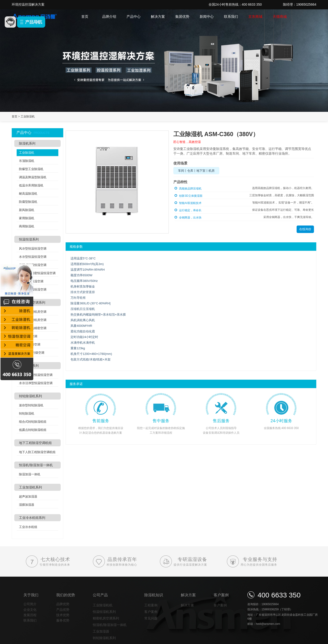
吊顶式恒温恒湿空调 (33, 265)
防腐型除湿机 (28, 202)
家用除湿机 (27, 218)
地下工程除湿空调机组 (35, 443)
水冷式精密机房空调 (33, 320)
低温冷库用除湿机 (31, 185)
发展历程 (30, 615)
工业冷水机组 (28, 527)
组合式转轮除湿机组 (33, 422)
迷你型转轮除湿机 (31, 405)
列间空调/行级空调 (32, 353)
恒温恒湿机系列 (104, 612)
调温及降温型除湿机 (33, 177)
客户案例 (151, 612)
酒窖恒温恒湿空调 (31, 281)
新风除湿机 (27, 210)
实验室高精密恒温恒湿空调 (37, 273)
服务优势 (63, 620)
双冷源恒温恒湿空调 (33, 289)
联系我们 (231, 16)
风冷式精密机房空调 (33, 312)
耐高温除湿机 (28, 194)
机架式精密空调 (30, 344)
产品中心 (134, 16)
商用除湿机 (27, 226)
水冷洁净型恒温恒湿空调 (36, 383)
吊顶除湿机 (27, 161)
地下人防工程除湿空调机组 (37, 452)
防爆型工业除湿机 (31, 169)
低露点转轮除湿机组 (33, 430)
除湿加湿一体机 (30, 474)
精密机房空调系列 (32, 302)
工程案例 (151, 605)
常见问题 (151, 618)
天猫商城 (280, 16)
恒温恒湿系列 (29, 239)
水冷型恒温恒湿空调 (33, 257)
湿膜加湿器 (27, 505)
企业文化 (30, 610)
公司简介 (30, 604)
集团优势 (182, 16)
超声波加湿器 (28, 497)
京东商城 (255, 16)
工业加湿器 (101, 631)
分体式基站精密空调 (33, 328)
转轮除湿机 (27, 413)
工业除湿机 (28, 116)
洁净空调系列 (29, 366)
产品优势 (63, 610)
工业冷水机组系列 (32, 518)
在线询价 (305, 229)
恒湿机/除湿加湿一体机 (36, 465)
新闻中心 (207, 16)
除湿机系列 (27, 143)
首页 (85, 16)
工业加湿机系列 (30, 487)
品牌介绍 (109, 16)
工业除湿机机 (103, 605)
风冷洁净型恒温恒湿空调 (36, 375)
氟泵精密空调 (28, 336)
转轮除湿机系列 (30, 396)
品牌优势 (63, 604)
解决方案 (158, 16)
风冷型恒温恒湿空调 (33, 249)
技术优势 (63, 615)
